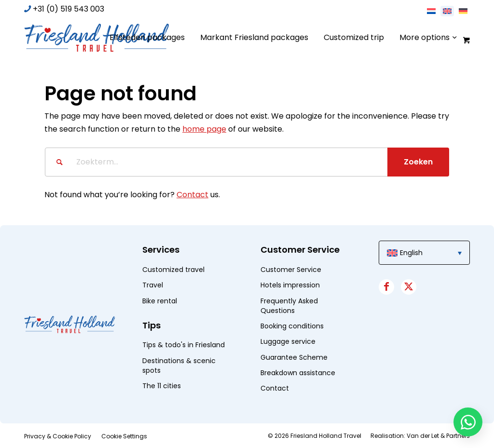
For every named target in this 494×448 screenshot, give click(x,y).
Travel (153, 285)
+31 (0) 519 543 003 (69, 9)
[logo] (96, 38)
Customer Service (291, 270)
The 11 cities (162, 386)
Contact (192, 195)
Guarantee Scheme (294, 357)
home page (204, 129)
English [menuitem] (411, 253)
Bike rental (160, 301)
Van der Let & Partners (438, 436)
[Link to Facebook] (386, 287)
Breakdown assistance (298, 373)
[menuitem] (147, 38)
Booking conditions (292, 326)
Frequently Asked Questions (289, 306)
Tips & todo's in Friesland (184, 345)
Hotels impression (290, 285)
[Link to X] (409, 287)
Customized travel (173, 270)
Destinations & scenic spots (179, 366)
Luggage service (288, 341)
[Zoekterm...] (247, 162)
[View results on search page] (418, 162)
